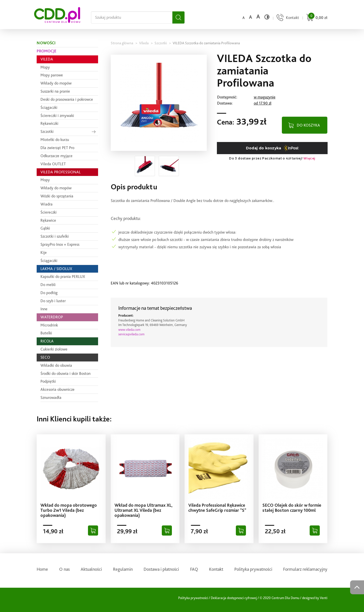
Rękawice (48, 220)
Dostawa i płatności (161, 569)
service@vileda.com (131, 334)
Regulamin (123, 569)
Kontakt (216, 569)
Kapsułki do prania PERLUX (63, 277)
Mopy (45, 67)
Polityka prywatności (253, 569)
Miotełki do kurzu (55, 140)
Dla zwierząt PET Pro (57, 148)
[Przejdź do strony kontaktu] (287, 18)
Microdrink (49, 325)
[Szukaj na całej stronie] (132, 17)
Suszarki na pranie (55, 91)
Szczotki (47, 131)
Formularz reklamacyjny (305, 569)
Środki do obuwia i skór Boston (65, 373)
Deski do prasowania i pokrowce (67, 99)
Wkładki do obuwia (56, 365)
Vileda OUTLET (53, 164)
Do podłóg (49, 293)
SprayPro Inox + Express (60, 244)
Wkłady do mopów (56, 83)
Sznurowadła (51, 397)
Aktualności (91, 569)
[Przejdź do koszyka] (316, 18)
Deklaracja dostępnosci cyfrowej (234, 598)
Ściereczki (49, 212)
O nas (64, 569)
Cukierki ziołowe (54, 349)
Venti (324, 598)
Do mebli (48, 285)
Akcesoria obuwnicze (58, 389)
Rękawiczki (49, 123)
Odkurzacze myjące (56, 156)
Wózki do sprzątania (57, 196)
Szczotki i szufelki (55, 236)
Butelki (46, 333)
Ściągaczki (49, 107)
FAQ (194, 569)
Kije (44, 252)
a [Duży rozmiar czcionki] (258, 17)
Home (42, 569)
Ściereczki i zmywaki (57, 116)
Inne (44, 309)
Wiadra (47, 204)
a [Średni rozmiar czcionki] (250, 17)
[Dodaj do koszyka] (93, 531)
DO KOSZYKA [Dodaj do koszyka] (308, 125)
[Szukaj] (178, 17)
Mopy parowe (52, 75)
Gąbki (45, 228)
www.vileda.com (129, 330)
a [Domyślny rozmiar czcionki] (243, 18)
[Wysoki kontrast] (267, 17)
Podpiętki (48, 381)
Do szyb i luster (53, 301)
